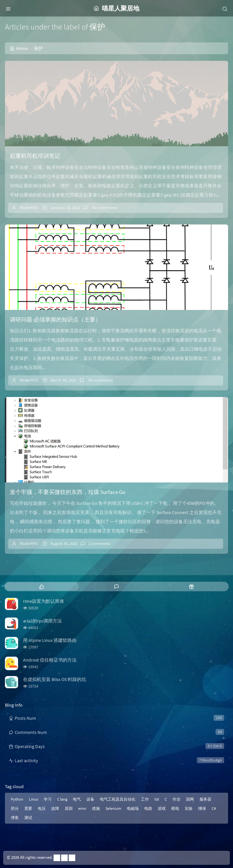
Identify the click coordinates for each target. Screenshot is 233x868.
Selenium (113, 808)
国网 (190, 799)
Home (19, 48)
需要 (28, 808)
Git (157, 799)
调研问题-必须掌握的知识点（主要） (55, 319)
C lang (62, 799)
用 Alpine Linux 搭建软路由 (50, 640)
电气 (77, 799)
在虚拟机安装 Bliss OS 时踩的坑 (55, 679)
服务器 (205, 799)
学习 (48, 799)
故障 (55, 808)
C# (214, 808)
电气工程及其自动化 (118, 799)
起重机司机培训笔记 (35, 156)
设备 (90, 799)
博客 (15, 818)
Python (17, 799)
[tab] (42, 586)
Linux (34, 799)
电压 (42, 808)
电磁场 (133, 808)
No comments (104, 208)
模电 (175, 808)
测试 (28, 818)
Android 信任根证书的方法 (50, 660)
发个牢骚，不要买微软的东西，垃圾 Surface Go (68, 492)
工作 (145, 799)
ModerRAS (29, 208)
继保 (202, 808)
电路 (148, 808)
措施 (96, 808)
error (82, 808)
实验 (189, 808)
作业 (176, 799)
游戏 (162, 808)
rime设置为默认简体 (44, 601)
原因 (69, 808)
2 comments (99, 543)
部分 (15, 808)
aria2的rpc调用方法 (42, 621)
